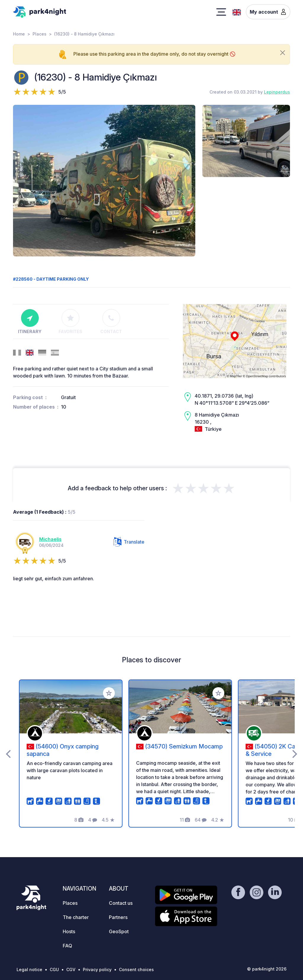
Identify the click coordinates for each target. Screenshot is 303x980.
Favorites (70, 322)
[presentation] (8, 754)
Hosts (69, 931)
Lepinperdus (277, 92)
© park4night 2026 (267, 969)
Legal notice (29, 969)
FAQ (67, 946)
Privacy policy (97, 969)
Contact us (121, 903)
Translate (129, 542)
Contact (111, 322)
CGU (54, 969)
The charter (76, 917)
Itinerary (30, 322)
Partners (118, 917)
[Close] (283, 53)
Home (19, 34)
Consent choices (136, 969)
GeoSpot (119, 931)
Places (40, 34)
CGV (71, 969)
